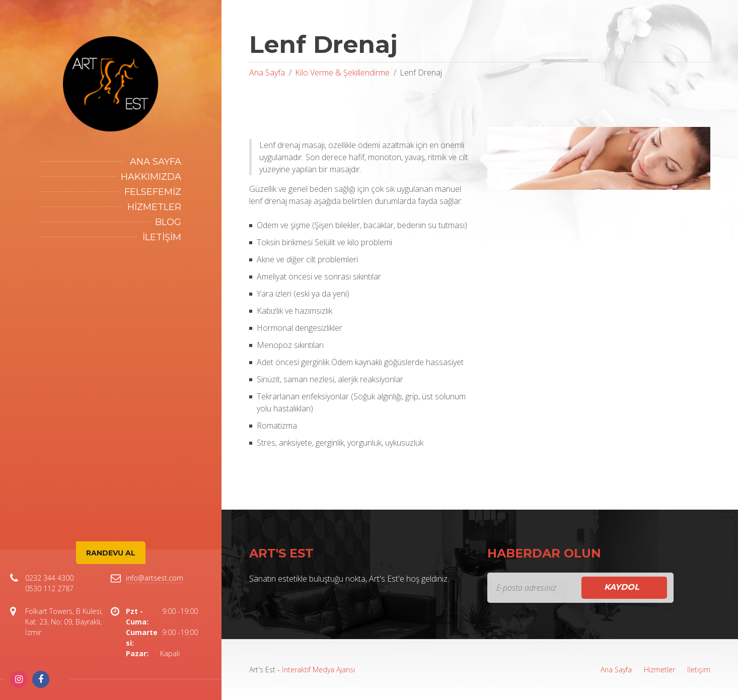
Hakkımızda (151, 177)
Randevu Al (111, 553)
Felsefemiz (153, 192)
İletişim (162, 237)
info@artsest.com (155, 578)
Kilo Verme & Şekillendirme (342, 73)
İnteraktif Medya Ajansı (318, 670)
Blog (168, 222)
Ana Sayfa (156, 162)
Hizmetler (154, 207)
